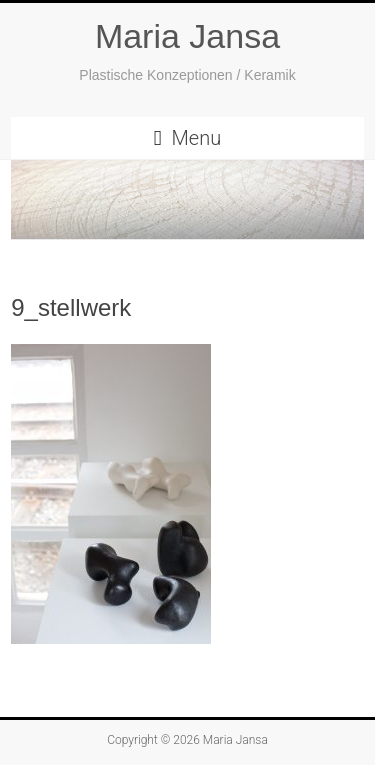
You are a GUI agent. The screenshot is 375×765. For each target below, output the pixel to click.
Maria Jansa (187, 36)
